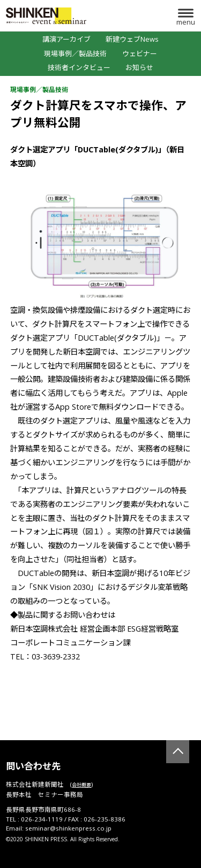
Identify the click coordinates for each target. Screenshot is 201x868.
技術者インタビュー (79, 67)
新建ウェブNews (132, 39)
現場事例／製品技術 (75, 53)
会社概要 (81, 785)
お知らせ (139, 67)
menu (186, 22)
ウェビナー (140, 53)
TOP (178, 752)
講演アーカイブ (66, 39)
